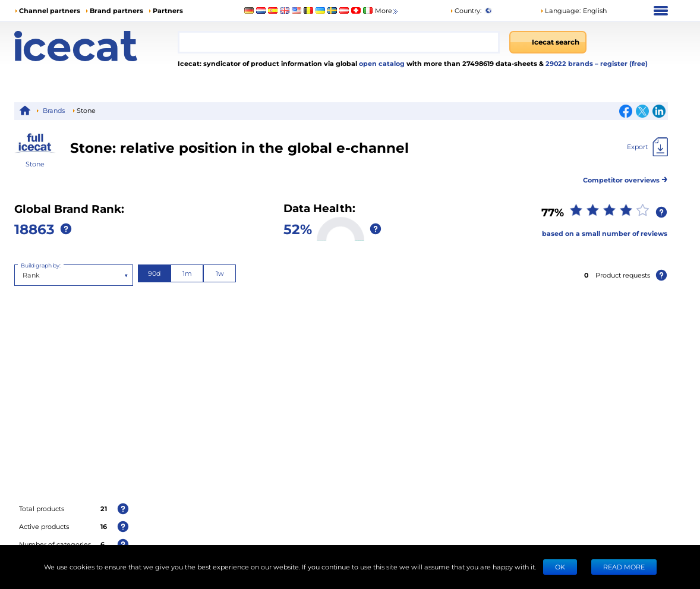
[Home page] (96, 46)
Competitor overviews (625, 178)
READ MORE (624, 567)
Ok (560, 567)
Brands (54, 110)
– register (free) (621, 63)
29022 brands (570, 63)
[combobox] (339, 42)
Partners (168, 10)
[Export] (647, 147)
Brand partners (116, 10)
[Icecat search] (548, 42)
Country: (466, 10)
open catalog (381, 63)
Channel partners (50, 10)
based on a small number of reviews (605, 233)
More (387, 11)
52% (298, 229)
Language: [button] (560, 10)
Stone (35, 164)
